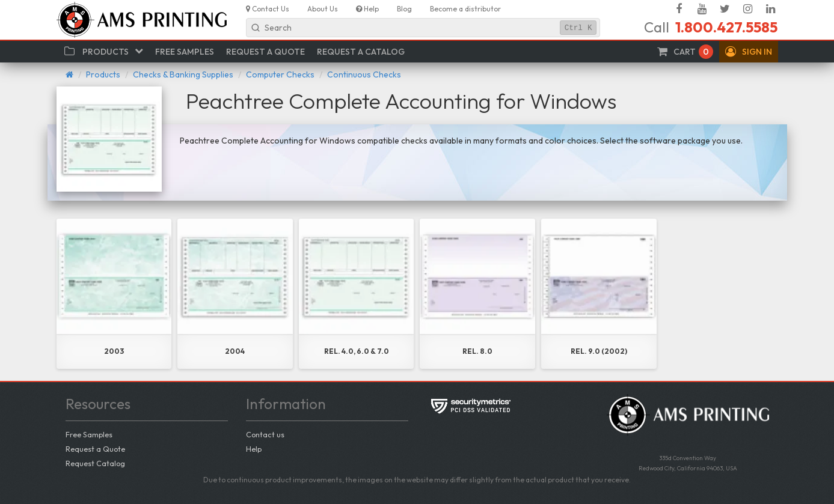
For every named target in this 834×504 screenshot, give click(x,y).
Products (103, 74)
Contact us (265, 434)
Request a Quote (95, 449)
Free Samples (89, 434)
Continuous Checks (364, 74)
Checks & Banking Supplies (183, 74)
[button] (749, 52)
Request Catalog (95, 463)
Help (254, 449)
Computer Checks (280, 74)
